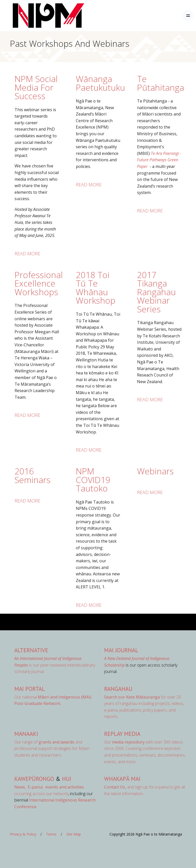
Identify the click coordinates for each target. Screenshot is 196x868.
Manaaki (26, 734)
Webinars (155, 471)
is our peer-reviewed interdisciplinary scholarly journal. (55, 665)
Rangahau (118, 689)
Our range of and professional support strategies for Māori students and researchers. (52, 749)
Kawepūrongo (34, 779)
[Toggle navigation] (188, 15)
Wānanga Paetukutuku (100, 83)
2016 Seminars (33, 475)
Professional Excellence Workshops (39, 283)
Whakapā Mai (122, 779)
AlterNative (31, 650)
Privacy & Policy (23, 834)
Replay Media (122, 734)
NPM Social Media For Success (36, 87)
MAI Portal (30, 689)
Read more (27, 254)
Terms (51, 834)
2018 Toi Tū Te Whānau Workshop (96, 288)
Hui (67, 779)
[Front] (36, 16)
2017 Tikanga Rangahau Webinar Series (156, 292)
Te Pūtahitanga (161, 83)
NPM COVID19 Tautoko (93, 480)
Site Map (74, 834)
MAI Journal (121, 650)
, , (29, 787)
